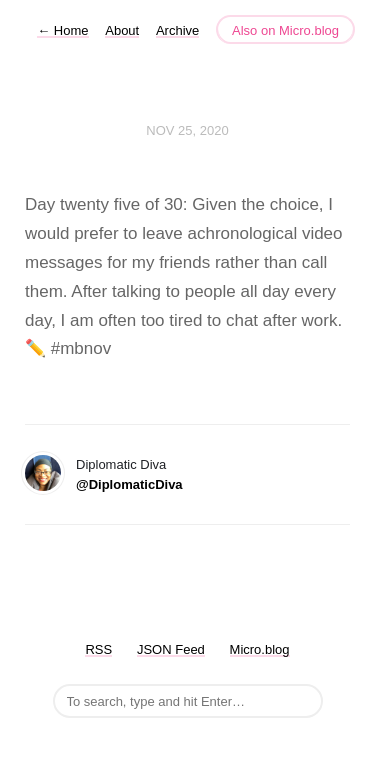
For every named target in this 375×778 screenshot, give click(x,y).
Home (62, 30)
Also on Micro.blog (285, 30)
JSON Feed (171, 649)
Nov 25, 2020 (187, 130)
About (122, 30)
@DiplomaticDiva (129, 484)
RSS (98, 649)
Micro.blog (260, 649)
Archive (177, 30)
